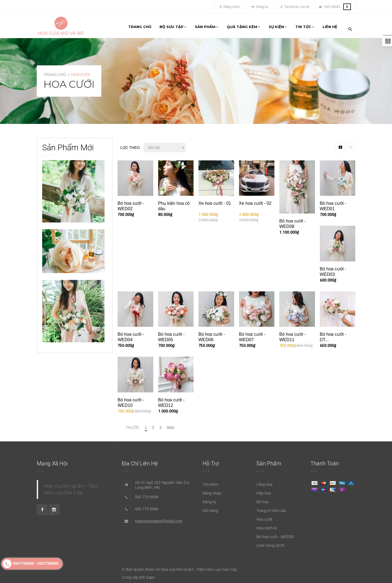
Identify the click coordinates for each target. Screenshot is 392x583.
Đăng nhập (230, 7)
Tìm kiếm (210, 481)
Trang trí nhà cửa (271, 508)
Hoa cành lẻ (267, 525)
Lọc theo (130, 145)
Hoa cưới (264, 516)
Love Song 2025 (270, 542)
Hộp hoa (264, 490)
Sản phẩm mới (68, 144)
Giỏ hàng (210, 508)
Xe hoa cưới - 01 (215, 201)
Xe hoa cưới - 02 (255, 201)
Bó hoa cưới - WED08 (275, 534)
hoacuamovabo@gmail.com (159, 518)
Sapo (150, 575)
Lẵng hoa (264, 481)
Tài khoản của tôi (295, 7)
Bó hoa (262, 499)
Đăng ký (260, 7)
